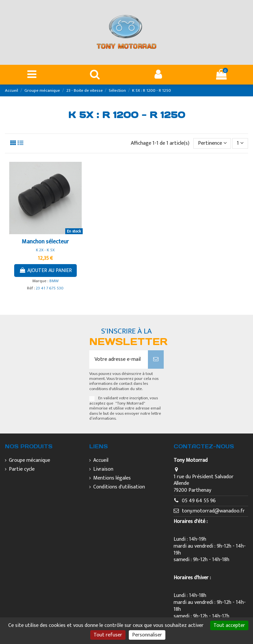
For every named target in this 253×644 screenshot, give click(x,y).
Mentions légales (112, 478)
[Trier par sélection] (212, 143)
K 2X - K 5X (45, 250)
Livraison (103, 470)
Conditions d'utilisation (119, 487)
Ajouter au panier (45, 271)
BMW (54, 281)
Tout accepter (229, 625)
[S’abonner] (156, 359)
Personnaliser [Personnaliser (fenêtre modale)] (147, 635)
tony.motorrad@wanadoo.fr (213, 511)
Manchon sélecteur (45, 242)
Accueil (101, 461)
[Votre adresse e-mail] (119, 359)
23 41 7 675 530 (50, 288)
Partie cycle (22, 470)
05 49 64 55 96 (199, 501)
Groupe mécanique (29, 461)
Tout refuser (108, 635)
